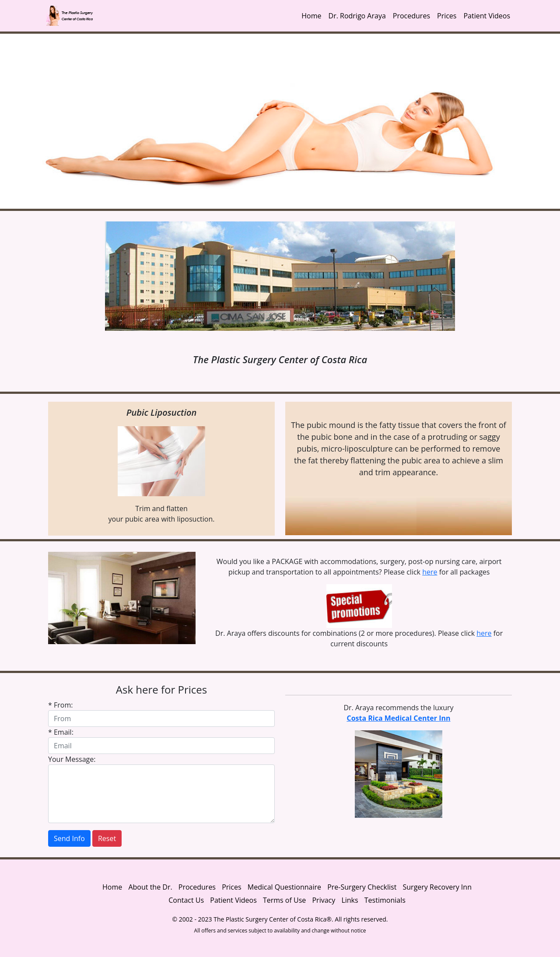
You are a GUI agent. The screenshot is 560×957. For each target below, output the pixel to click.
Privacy (324, 900)
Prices (447, 16)
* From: (60, 705)
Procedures (411, 16)
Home (311, 16)
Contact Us (186, 900)
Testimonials (385, 900)
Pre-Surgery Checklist (362, 887)
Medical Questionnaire (284, 887)
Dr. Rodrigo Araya (357, 16)
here (430, 572)
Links (350, 900)
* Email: (61, 732)
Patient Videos (487, 16)
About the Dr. (150, 887)
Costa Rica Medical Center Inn (398, 718)
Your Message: (72, 759)
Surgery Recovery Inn (437, 887)
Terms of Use (284, 900)
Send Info (69, 838)
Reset (107, 838)
